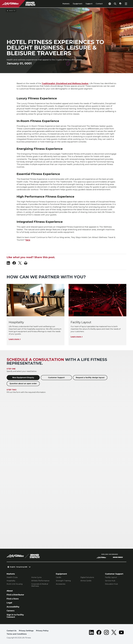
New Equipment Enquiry (23, 378)
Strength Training (63, 581)
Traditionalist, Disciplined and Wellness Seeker (65, 83)
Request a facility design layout (90, 378)
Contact (99, 4)
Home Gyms (36, 577)
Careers (10, 611)
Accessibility (13, 607)
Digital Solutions (87, 577)
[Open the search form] (115, 4)
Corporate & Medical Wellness (40, 585)
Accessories (61, 584)
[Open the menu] (126, 4)
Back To (11, 11)
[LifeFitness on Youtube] (121, 633)
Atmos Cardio (86, 581)
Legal (9, 603)
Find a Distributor (15, 595)
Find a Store (13, 599)
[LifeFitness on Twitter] (114, 633)
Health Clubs (12, 577)
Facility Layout (111, 577)
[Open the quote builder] (121, 4)
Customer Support (56, 378)
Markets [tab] (66, 4)
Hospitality (11, 581)
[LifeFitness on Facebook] (14, 263)
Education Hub (111, 584)
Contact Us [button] (12, 631)
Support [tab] (89, 4)
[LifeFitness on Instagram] (106, 633)
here (28, 240)
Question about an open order (23, 384)
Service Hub (110, 581)
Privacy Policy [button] (42, 631)
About (10, 591)
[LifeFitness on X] (20, 263)
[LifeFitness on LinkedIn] (8, 263)
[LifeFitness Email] (26, 263)
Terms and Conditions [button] (17, 634)
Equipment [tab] (78, 4)
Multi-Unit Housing (15, 584)
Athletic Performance (40, 581)
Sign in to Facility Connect (15, 616)
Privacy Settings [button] (26, 631)
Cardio (59, 577)
